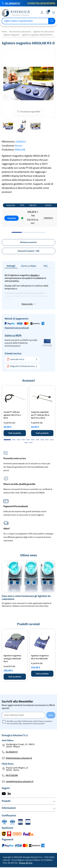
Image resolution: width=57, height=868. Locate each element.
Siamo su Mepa (29, 266)
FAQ (45, 266)
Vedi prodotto (15, 433)
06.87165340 (12, 775)
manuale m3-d (15, 359)
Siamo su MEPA (13, 335)
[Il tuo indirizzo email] (23, 715)
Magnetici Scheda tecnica (21, 366)
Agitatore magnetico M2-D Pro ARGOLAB (40, 657)
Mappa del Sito (26, 863)
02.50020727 (13, 3)
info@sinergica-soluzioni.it (19, 758)
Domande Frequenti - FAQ (29, 251)
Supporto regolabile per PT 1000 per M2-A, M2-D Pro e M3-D (40, 415)
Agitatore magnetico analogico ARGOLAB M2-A (12, 659)
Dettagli (11, 266)
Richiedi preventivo (29, 242)
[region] (29, 217)
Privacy (41, 721)
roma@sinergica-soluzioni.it (20, 782)
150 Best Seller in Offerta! (41, 3)
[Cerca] (29, 21)
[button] (7, 440)
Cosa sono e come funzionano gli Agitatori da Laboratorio (26, 598)
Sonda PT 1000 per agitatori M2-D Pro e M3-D (12, 415)
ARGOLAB (20, 150)
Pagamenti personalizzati (17, 328)
